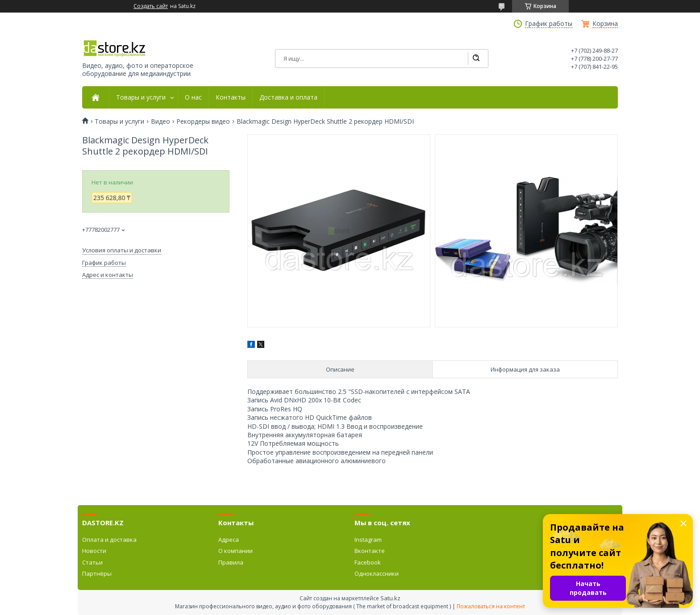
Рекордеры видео (203, 121)
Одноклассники (377, 573)
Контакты (231, 97)
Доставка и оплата (288, 97)
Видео (160, 121)
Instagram (368, 540)
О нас (193, 97)
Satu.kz (390, 598)
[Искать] (476, 59)
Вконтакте (370, 551)
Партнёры (97, 573)
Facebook (368, 562)
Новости (94, 551)
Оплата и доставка (109, 540)
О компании (235, 551)
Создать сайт (151, 6)
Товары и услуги (141, 97)
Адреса (229, 540)
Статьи (92, 562)
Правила (231, 562)
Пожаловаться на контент (491, 606)
